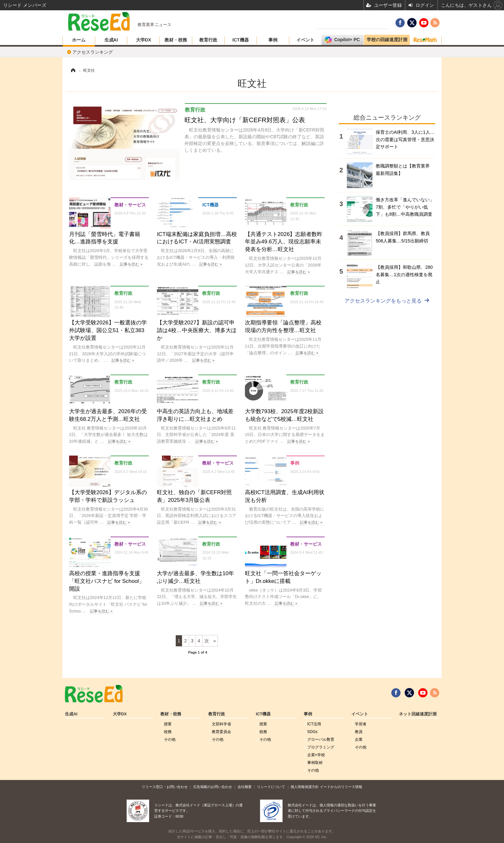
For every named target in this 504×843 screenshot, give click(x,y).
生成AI (111, 40)
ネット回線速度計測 (418, 714)
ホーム (79, 40)
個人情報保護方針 (305, 787)
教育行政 (208, 40)
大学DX (144, 40)
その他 (170, 739)
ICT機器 (241, 40)
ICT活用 (314, 724)
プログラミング (321, 747)
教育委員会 (221, 732)
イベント (305, 40)
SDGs (312, 732)
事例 (273, 40)
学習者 (361, 724)
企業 (359, 739)
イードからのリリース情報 (341, 787)
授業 (168, 724)
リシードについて (271, 787)
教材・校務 (176, 40)
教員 (359, 732)
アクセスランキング (93, 52)
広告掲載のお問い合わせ (213, 787)
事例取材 (315, 763)
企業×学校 (316, 755)
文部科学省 (221, 724)
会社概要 (245, 787)
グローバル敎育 (321, 739)
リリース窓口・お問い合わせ (165, 787)
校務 (168, 732)
